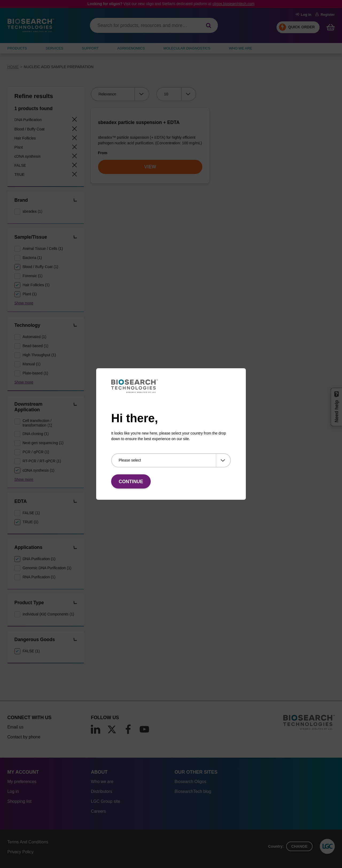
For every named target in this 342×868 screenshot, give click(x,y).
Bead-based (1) (35, 346)
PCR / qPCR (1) (36, 452)
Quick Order (302, 27)
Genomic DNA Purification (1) (47, 568)
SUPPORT (90, 48)
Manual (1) (31, 364)
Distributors (102, 791)
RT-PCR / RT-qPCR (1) (42, 461)
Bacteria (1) (32, 258)
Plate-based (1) (35, 373)
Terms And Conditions (28, 842)
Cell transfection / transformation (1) (37, 423)
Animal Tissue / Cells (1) (43, 249)
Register (325, 15)
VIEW (150, 167)
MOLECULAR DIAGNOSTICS (187, 48)
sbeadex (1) (32, 211)
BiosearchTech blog (193, 791)
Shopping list (20, 801)
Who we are (102, 782)
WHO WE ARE (241, 48)
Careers (98, 811)
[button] (75, 201)
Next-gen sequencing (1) (43, 443)
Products (17, 48)
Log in (304, 15)
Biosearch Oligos (190, 782)
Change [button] (299, 846)
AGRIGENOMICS (131, 48)
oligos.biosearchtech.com (234, 4)
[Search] (209, 26)
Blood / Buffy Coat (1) (40, 267)
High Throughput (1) (39, 355)
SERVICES (55, 48)
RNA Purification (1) (39, 577)
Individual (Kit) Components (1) (48, 614)
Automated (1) (34, 337)
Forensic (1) (32, 276)
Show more (24, 303)
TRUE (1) (30, 522)
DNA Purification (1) (39, 559)
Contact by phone (24, 737)
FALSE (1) (31, 513)
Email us (15, 727)
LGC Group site (105, 801)
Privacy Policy (21, 852)
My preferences (22, 782)
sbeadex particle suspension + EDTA (139, 122)
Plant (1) (30, 294)
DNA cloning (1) (36, 434)
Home (13, 67)
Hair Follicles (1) (36, 285)
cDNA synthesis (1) (38, 470)
